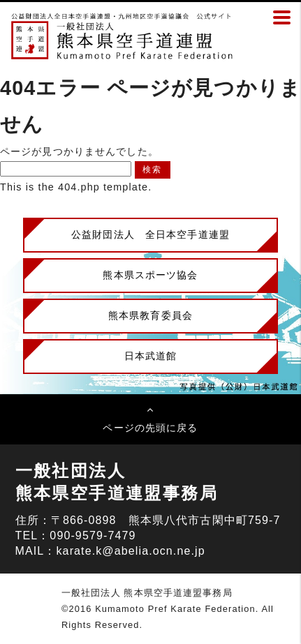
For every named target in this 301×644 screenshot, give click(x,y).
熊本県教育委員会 (150, 315)
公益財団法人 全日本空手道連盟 (150, 234)
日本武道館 (151, 356)
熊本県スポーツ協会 (150, 275)
